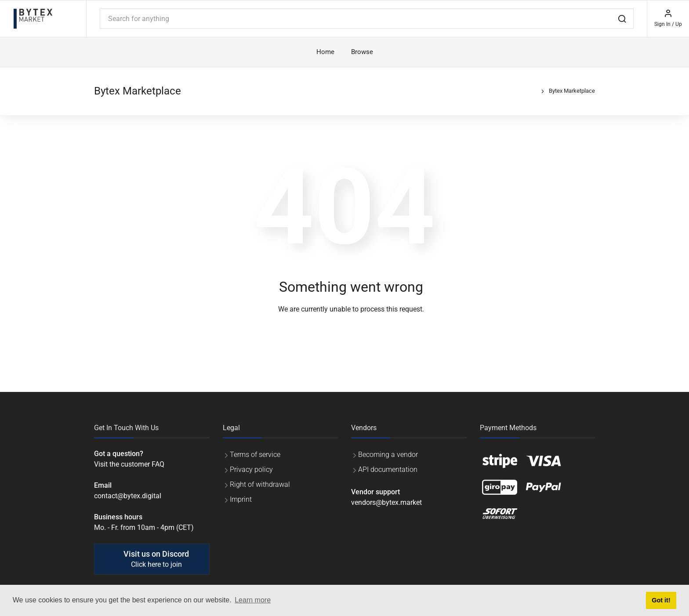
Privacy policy (251, 469)
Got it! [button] (661, 600)
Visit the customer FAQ (129, 464)
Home (325, 52)
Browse (362, 52)
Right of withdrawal (260, 484)
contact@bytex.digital (128, 496)
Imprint (241, 499)
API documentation (388, 469)
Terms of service (255, 455)
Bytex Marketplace (572, 91)
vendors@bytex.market (386, 502)
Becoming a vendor (388, 455)
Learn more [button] (253, 600)
